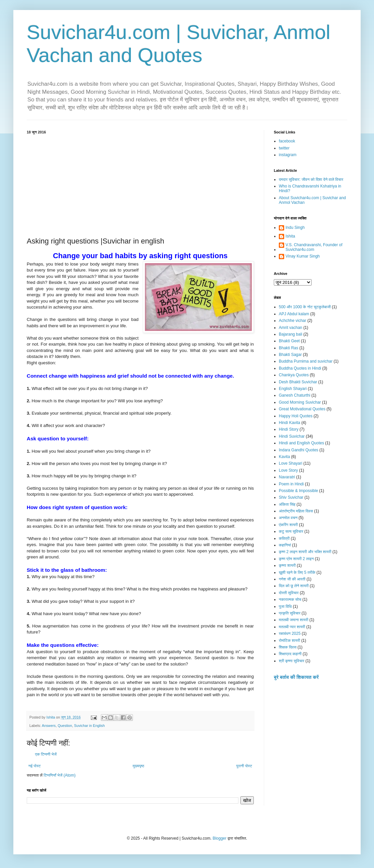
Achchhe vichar (293, 321)
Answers (49, 726)
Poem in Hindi (291, 484)
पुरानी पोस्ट (244, 766)
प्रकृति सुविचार (290, 613)
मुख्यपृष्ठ (138, 766)
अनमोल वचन (288, 518)
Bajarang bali (291, 334)
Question (65, 726)
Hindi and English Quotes (301, 443)
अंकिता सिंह (287, 504)
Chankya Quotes (294, 375)
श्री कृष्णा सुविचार (292, 661)
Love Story (288, 470)
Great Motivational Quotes (302, 409)
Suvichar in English (89, 726)
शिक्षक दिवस (288, 647)
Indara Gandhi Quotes (299, 450)
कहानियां (285, 545)
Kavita (284, 457)
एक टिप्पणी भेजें (46, 754)
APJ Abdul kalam (294, 314)
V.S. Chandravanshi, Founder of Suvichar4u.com (314, 247)
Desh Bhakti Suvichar (298, 382)
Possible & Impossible (298, 491)
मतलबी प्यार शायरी (292, 627)
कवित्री (284, 538)
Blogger (220, 838)
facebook (287, 141)
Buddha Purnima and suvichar (306, 361)
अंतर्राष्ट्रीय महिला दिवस (296, 511)
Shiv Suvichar (291, 497)
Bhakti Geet (289, 341)
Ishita (290, 236)
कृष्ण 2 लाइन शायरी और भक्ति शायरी (305, 552)
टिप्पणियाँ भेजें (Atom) (60, 775)
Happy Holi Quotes (296, 416)
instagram (288, 155)
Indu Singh (295, 228)
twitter (284, 148)
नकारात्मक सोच (290, 599)
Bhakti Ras (289, 348)
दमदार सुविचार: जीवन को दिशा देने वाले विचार (311, 179)
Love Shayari (291, 463)
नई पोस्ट (35, 766)
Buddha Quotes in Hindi (300, 368)
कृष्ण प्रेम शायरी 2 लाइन (296, 559)
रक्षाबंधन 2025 (290, 633)
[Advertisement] (140, 184)
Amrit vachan (291, 328)
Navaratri (287, 477)
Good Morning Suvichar (300, 402)
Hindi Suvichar (292, 436)
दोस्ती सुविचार (289, 593)
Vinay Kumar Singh (303, 256)
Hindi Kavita (290, 423)
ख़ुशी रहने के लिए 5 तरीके (297, 572)
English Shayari (293, 389)
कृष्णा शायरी (287, 565)
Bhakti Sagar (290, 355)
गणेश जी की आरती (292, 579)
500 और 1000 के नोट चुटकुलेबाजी (305, 307)
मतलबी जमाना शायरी (294, 620)
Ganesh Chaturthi (295, 395)
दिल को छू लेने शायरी (294, 586)
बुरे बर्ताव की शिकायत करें (296, 677)
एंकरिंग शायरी (288, 525)
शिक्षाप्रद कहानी (290, 654)
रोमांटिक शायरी (290, 640)
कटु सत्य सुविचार (291, 531)
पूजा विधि (285, 606)
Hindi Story (289, 429)
